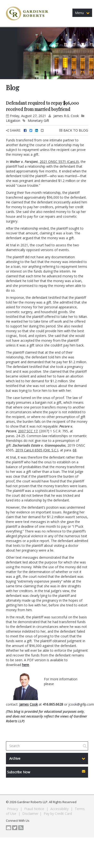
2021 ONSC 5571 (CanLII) (59, 162)
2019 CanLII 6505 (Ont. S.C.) (37, 450)
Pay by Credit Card (58, 814)
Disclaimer (30, 814)
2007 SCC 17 (28, 431)
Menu (82, 13)
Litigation (13, 121)
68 (75, 450)
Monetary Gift (38, 121)
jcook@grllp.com (81, 704)
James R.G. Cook (66, 116)
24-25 (21, 436)
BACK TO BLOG (74, 130)
